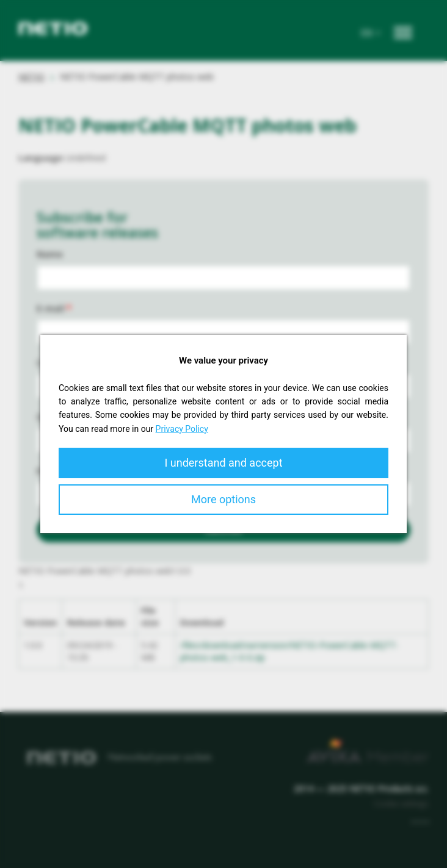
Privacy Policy (182, 429)
